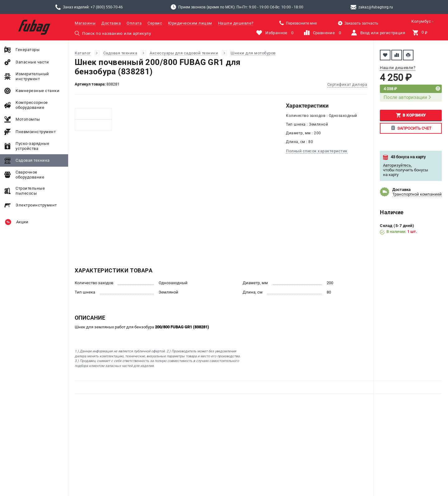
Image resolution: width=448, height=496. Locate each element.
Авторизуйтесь (397, 165)
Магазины (85, 23)
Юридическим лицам (190, 23)
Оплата (134, 23)
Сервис (155, 23)
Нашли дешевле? (236, 23)
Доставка (111, 23)
